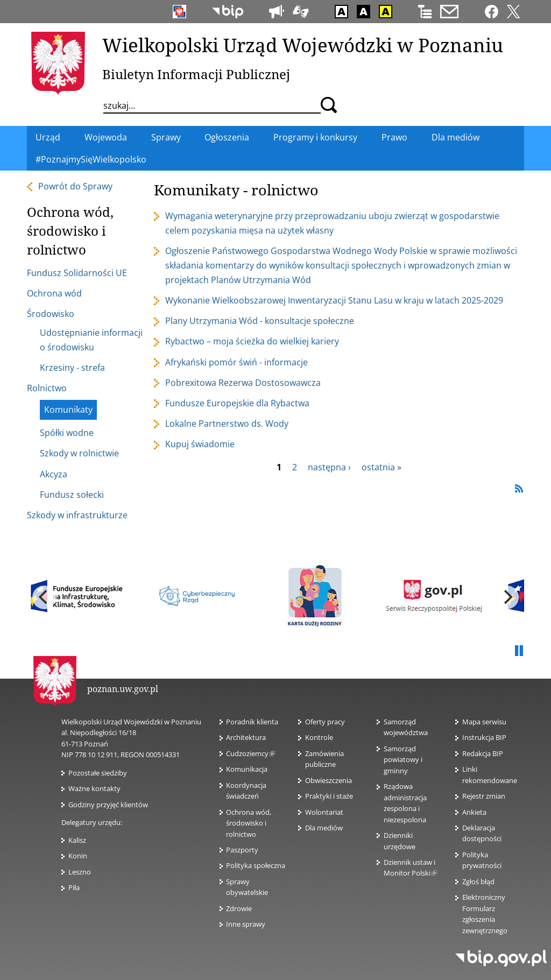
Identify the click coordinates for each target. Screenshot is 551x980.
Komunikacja (247, 769)
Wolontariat (324, 812)
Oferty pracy (325, 722)
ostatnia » (382, 467)
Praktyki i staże (329, 796)
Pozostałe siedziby (98, 773)
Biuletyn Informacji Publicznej (196, 74)
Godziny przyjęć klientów (108, 805)
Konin (78, 856)
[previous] (44, 597)
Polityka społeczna (256, 865)
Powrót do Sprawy (75, 186)
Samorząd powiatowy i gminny (403, 760)
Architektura (246, 737)
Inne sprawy (246, 924)
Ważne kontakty (94, 788)
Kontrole (319, 737)
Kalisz (77, 840)
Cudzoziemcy (250, 753)
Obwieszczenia (329, 780)
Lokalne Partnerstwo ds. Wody (227, 424)
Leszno (80, 872)
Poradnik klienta (252, 722)
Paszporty (242, 850)
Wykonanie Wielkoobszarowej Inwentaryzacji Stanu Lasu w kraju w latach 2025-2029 (334, 300)
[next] (507, 597)
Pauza (519, 651)
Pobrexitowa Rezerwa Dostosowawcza (243, 383)
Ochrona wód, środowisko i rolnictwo (249, 823)
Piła (74, 887)
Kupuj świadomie (200, 444)
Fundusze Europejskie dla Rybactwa (237, 403)
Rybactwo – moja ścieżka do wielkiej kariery (252, 341)
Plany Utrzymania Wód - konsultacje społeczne (260, 321)
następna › (329, 467)
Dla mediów (324, 828)
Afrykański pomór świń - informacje (236, 362)
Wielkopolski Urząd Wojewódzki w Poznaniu (303, 45)
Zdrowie (239, 908)
